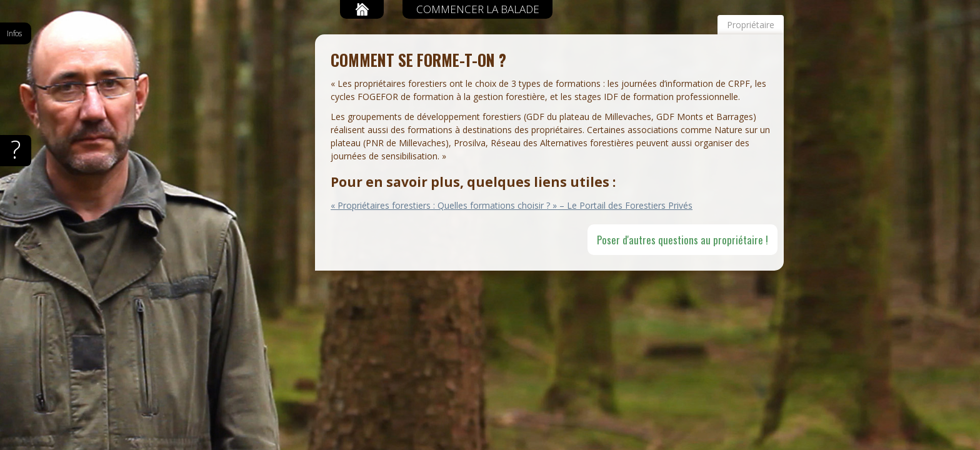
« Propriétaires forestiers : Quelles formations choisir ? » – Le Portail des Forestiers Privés (512, 205)
